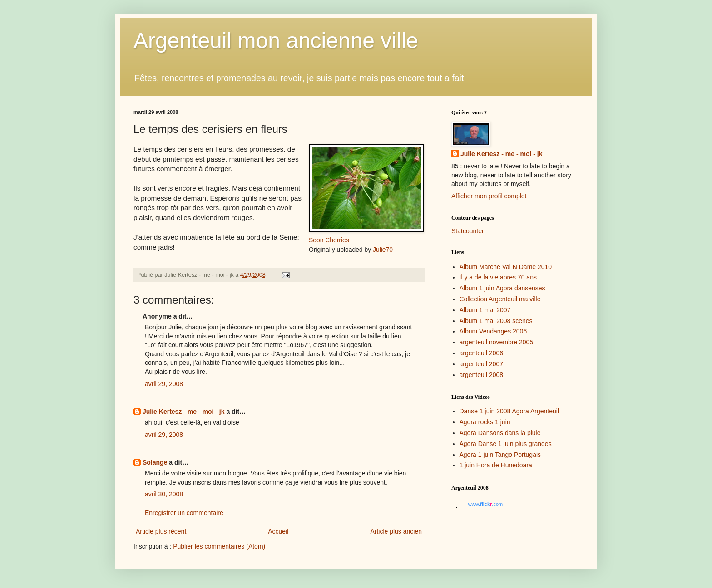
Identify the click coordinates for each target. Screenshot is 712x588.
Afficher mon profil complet (489, 196)
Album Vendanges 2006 (493, 331)
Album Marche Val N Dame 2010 (506, 267)
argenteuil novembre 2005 (497, 342)
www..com (485, 504)
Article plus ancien (396, 531)
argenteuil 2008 (482, 375)
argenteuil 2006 (482, 353)
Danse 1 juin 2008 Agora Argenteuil (509, 411)
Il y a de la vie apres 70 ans (498, 277)
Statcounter (468, 231)
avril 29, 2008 (164, 384)
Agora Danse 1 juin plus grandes (506, 444)
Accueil (278, 531)
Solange (155, 462)
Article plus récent (161, 531)
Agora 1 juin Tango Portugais (500, 455)
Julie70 (383, 250)
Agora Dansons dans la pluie (500, 433)
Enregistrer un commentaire (184, 513)
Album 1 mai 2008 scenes (496, 321)
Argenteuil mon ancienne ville (276, 41)
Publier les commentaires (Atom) (219, 546)
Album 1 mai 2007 (485, 310)
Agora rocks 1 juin (485, 422)
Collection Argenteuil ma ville (500, 299)
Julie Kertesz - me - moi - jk (184, 412)
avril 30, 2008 (164, 494)
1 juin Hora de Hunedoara (496, 465)
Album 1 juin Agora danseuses (502, 288)
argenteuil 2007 (482, 364)
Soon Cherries (329, 240)
